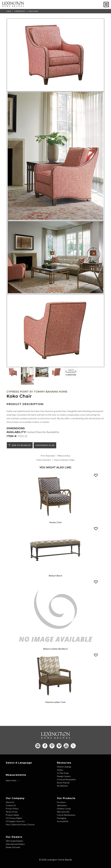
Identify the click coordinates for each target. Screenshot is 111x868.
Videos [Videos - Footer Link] (60, 770)
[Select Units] (13, 780)
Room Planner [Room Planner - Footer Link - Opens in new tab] (63, 782)
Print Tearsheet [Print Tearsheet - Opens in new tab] (48, 456)
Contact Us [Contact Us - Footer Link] (11, 805)
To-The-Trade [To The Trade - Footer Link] (63, 773)
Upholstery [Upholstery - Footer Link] (62, 805)
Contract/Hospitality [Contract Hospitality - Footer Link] (66, 779)
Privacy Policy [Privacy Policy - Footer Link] (12, 808)
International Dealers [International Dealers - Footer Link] (15, 844)
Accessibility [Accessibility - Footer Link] (63, 821)
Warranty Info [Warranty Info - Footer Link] (63, 812)
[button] (96, 475)
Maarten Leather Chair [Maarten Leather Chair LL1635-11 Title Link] (56, 702)
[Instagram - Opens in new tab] (38, 746)
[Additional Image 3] (55, 257)
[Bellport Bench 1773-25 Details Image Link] (55, 572)
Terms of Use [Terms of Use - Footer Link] (12, 812)
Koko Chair (33, 11)
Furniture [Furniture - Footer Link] (61, 802)
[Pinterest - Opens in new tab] (52, 746)
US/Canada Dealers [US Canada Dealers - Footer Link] (14, 841)
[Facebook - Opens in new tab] (45, 746)
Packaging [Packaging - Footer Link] (61, 818)
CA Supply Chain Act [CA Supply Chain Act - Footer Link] (15, 821)
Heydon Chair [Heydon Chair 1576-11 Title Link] (56, 522)
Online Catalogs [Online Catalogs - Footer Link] (64, 767)
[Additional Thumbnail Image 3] (42, 372)
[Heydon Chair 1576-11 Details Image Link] (55, 519)
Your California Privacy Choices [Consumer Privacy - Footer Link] (20, 824)
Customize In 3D (45, 445)
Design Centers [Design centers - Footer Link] (64, 776)
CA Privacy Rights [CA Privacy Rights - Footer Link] (14, 818)
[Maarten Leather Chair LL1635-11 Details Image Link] (55, 698)
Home (9, 11)
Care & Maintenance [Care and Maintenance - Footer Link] (66, 815)
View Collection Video (64, 460)
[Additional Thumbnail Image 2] (27, 376)
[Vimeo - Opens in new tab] (59, 746)
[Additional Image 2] (55, 156)
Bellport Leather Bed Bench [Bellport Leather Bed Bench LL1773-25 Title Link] (55, 649)
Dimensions (16, 428)
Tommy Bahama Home (51, 392)
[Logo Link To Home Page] (13, 6)
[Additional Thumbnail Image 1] (13, 372)
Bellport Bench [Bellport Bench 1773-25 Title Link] (56, 576)
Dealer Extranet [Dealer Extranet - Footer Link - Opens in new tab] (13, 847)
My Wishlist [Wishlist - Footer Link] (62, 786)
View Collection (44, 460)
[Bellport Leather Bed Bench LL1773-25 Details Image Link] (55, 645)
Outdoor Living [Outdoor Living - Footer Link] (64, 808)
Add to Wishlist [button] (21, 445)
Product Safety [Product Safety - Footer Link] (12, 815)
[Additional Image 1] (55, 55)
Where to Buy (64, 456)
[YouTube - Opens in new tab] (66, 746)
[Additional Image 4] (55, 331)
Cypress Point (20, 11)
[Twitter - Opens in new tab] (73, 746)
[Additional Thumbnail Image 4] (56, 372)
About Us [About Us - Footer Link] (10, 802)
